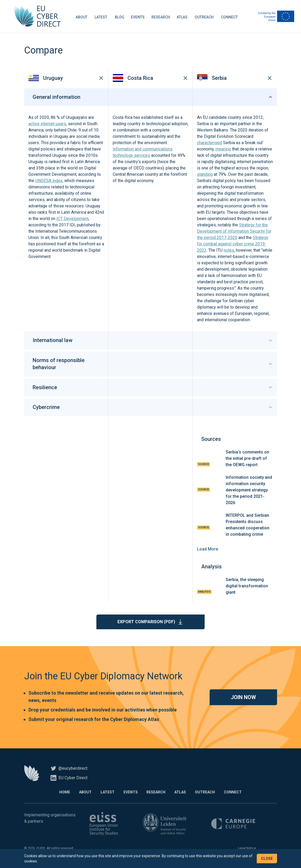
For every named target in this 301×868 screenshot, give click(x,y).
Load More (208, 550)
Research (162, 17)
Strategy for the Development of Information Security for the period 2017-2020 (234, 232)
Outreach (205, 17)
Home (63, 793)
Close (267, 859)
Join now (243, 698)
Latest (102, 17)
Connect (231, 17)
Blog (121, 17)
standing (205, 175)
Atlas (183, 17)
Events (139, 17)
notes (229, 251)
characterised (209, 144)
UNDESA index (49, 182)
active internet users (47, 125)
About (83, 17)
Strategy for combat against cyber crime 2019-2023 (233, 245)
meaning (223, 150)
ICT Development (72, 220)
